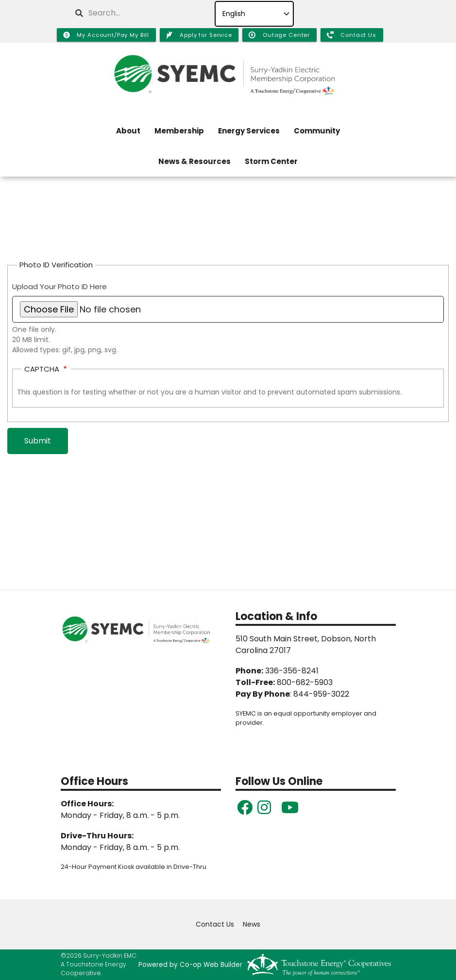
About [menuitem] (128, 131)
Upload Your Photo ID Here (59, 286)
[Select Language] (254, 14)
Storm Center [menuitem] (271, 161)
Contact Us (215, 924)
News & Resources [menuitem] (194, 161)
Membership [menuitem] (179, 131)
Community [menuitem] (317, 131)
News (252, 924)
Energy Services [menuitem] (249, 131)
